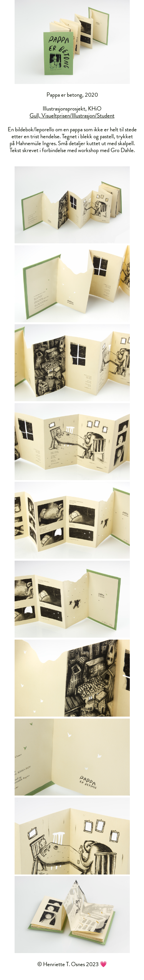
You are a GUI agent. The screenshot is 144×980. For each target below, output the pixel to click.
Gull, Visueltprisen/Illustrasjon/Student (72, 116)
